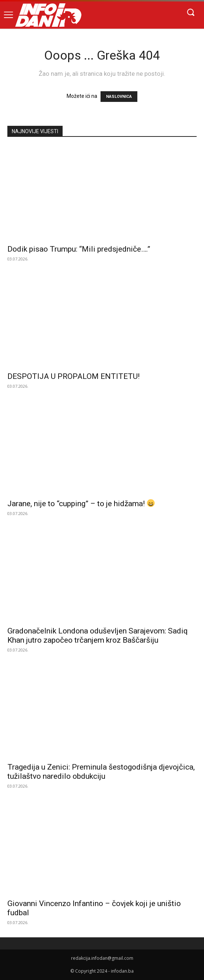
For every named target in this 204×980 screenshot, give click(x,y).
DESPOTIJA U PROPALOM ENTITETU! (73, 376)
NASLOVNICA (119, 97)
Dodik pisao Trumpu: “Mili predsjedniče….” (79, 249)
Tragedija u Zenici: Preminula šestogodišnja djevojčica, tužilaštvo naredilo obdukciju (101, 772)
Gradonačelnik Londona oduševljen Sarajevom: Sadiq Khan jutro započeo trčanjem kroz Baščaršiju (98, 635)
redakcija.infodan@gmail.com (102, 958)
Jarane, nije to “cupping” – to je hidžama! (81, 504)
